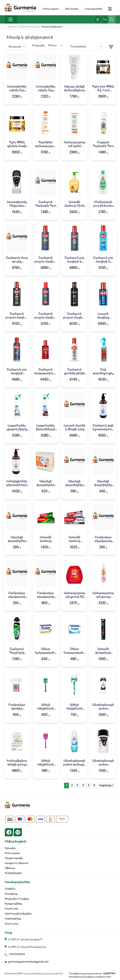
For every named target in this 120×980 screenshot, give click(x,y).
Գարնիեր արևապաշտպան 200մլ (46, 146)
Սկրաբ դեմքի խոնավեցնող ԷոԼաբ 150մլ (74, 90)
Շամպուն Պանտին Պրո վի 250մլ (46, 206)
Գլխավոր (11, 27)
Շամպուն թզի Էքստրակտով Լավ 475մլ (103, 429)
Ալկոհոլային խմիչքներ (18, 914)
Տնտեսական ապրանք (28, 27)
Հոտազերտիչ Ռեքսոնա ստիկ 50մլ (17, 206)
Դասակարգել (78, 47)
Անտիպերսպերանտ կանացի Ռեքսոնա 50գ (74, 765)
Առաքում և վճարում (16, 863)
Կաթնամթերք (13, 919)
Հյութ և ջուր (12, 924)
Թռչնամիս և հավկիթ (17, 899)
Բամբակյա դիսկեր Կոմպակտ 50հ (17, 709)
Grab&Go (10, 889)
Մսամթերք (11, 894)
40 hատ (52, 46)
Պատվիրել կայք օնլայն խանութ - (92, 974)
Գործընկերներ (13, 873)
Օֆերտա (10, 868)
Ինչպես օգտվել (14, 858)
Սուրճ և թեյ (11, 909)
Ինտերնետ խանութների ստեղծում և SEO (90, 977)
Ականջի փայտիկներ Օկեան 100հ (17, 541)
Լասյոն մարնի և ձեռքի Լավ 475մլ (74, 429)
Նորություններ (94, 9)
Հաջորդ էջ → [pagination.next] (106, 785)
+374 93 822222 (17, 955)
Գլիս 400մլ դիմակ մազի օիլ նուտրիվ (17, 146)
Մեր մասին (72, 9)
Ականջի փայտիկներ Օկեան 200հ (103, 485)
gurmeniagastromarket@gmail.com (28, 962)
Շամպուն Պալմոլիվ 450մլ (17, 653)
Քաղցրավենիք (13, 904)
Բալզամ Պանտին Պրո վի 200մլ (103, 146)
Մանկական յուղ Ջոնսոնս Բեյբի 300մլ (103, 206)
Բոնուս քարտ (51, 9)
